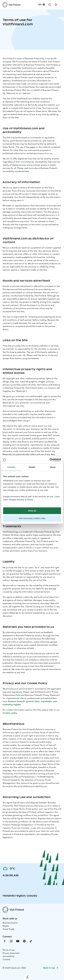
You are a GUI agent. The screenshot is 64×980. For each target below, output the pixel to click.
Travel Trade (8, 929)
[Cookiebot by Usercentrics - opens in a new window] (49, 460)
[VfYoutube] (18, 941)
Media (6, 926)
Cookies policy (10, 713)
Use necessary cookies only (32, 518)
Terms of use (9, 950)
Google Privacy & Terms (21, 500)
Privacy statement (11, 953)
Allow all (32, 511)
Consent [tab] (11, 467)
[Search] (50, 5)
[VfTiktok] (31, 941)
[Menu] (56, 5)
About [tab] (53, 467)
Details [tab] (32, 467)
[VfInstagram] (11, 941)
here (27, 171)
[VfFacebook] (5, 941)
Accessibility (9, 956)
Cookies (7, 959)
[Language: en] (42, 4)
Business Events (10, 923)
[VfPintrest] (24, 941)
